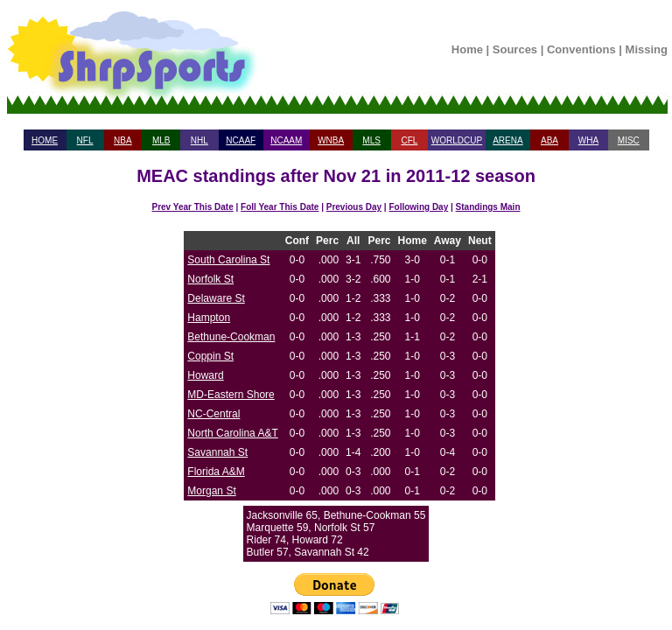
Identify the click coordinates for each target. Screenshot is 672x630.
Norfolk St (210, 279)
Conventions (581, 49)
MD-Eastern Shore (231, 395)
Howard (205, 375)
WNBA (331, 140)
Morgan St (211, 491)
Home (467, 49)
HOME (45, 140)
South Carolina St (228, 260)
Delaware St (216, 298)
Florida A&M (216, 472)
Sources (515, 49)
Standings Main (488, 207)
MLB (161, 140)
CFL (409, 140)
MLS (371, 140)
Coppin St (210, 356)
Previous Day (354, 207)
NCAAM (286, 140)
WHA (588, 140)
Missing (647, 49)
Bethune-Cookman (231, 337)
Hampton (209, 318)
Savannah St (217, 452)
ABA (549, 140)
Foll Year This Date (280, 207)
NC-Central (213, 414)
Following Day (418, 207)
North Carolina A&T (232, 433)
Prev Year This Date (193, 207)
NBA (123, 140)
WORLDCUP (457, 140)
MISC (629, 140)
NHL (199, 140)
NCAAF (241, 140)
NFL (85, 140)
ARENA (507, 140)
